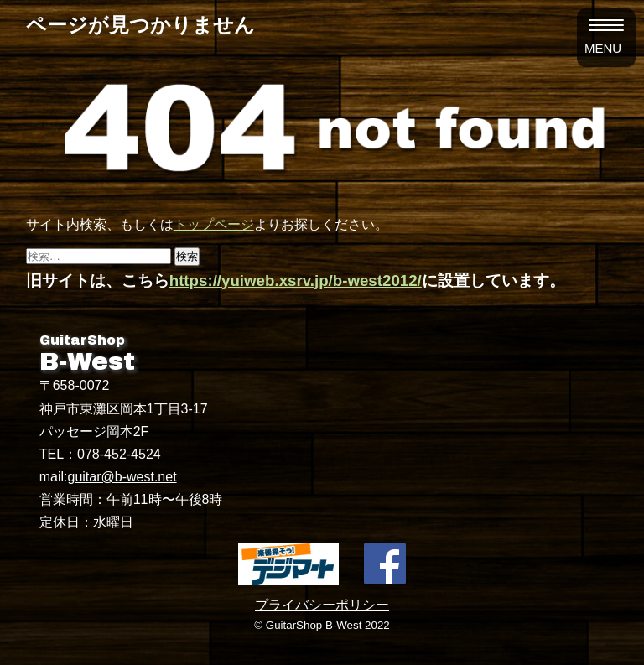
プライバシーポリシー (322, 605)
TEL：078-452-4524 (100, 454)
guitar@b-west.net (122, 477)
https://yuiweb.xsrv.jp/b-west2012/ (296, 281)
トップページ (214, 224)
